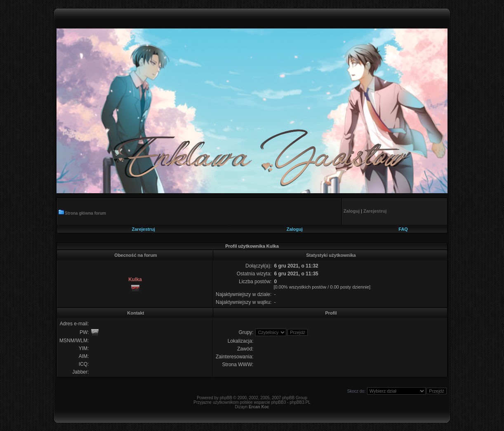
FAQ (403, 229)
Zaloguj (295, 229)
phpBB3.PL (300, 402)
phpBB (226, 398)
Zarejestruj (144, 229)
